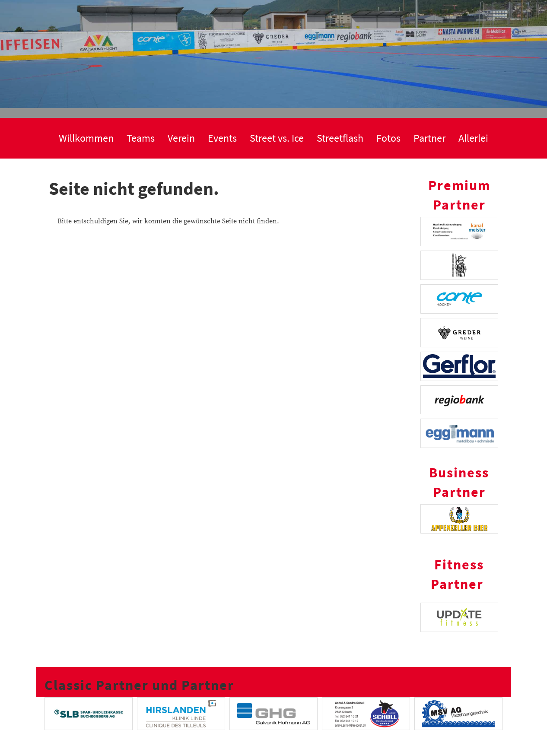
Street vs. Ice (277, 138)
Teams (141, 138)
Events (222, 138)
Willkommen (86, 138)
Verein (181, 138)
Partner (429, 138)
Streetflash (340, 138)
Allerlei (473, 138)
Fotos (388, 138)
